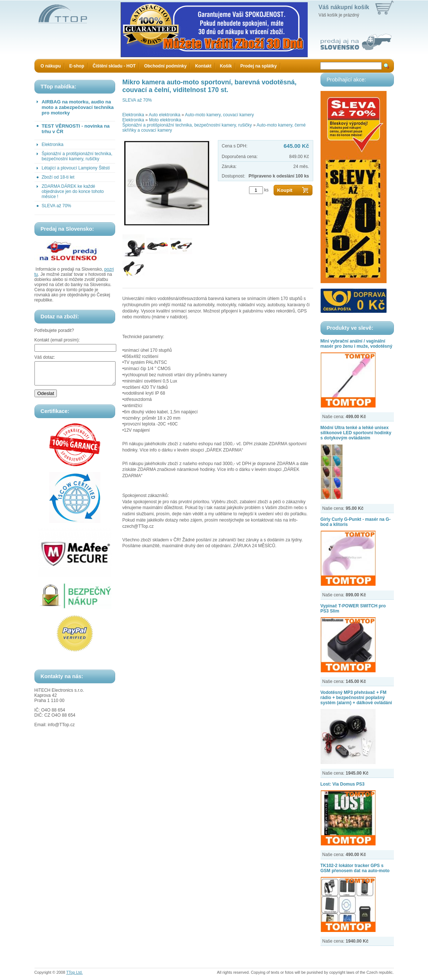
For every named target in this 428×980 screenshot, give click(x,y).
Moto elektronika (165, 120)
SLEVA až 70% (57, 206)
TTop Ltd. (75, 972)
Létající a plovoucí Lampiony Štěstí (76, 168)
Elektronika (53, 145)
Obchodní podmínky (165, 66)
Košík (226, 66)
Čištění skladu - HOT (114, 66)
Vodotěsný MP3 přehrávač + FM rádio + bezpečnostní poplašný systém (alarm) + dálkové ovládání (356, 698)
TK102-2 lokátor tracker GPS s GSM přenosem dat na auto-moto (355, 868)
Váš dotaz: (45, 357)
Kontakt (203, 66)
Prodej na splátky (258, 66)
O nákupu (51, 66)
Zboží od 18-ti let (58, 177)
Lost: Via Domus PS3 (343, 784)
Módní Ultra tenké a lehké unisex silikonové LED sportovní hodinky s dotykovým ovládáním (356, 433)
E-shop (77, 66)
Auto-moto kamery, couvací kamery (219, 115)
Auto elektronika (165, 115)
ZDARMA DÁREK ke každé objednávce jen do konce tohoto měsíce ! (73, 191)
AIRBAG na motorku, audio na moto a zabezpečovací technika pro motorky (78, 107)
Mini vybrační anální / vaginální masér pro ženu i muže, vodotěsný (356, 344)
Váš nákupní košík (344, 7)
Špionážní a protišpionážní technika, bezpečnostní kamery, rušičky (77, 156)
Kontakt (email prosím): (57, 340)
